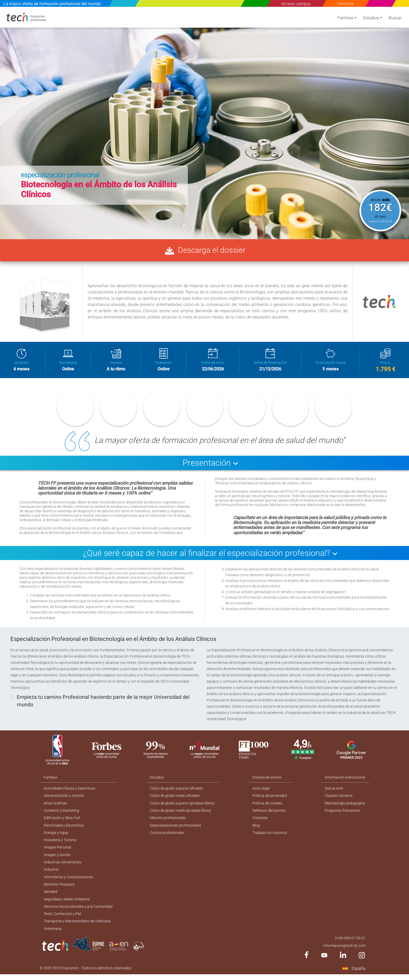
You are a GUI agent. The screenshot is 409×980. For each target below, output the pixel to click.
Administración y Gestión (64, 798)
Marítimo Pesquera (59, 888)
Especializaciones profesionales (176, 828)
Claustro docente (339, 798)
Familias (345, 19)
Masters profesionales (168, 820)
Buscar (395, 19)
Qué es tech (334, 790)
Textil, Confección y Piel (62, 919)
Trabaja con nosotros (270, 835)
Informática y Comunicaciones (68, 881)
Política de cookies (268, 805)
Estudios (371, 19)
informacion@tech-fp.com (344, 951)
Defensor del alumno (269, 813)
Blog (256, 828)
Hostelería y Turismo (60, 843)
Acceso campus (296, 4)
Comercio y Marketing (61, 813)
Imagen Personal (58, 851)
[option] (204, 123)
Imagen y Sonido (57, 858)
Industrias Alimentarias (63, 866)
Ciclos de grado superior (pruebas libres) (183, 805)
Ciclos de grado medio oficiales (175, 798)
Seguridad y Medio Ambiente (67, 904)
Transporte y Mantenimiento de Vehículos (77, 926)
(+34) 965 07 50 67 (350, 943)
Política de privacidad (270, 798)
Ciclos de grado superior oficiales (177, 790)
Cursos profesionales (167, 835)
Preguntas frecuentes (342, 813)
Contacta (346, 4)
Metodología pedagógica (345, 805)
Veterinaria (53, 934)
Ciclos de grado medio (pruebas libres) (181, 813)
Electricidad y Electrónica (64, 828)
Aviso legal (261, 790)
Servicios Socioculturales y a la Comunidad (78, 911)
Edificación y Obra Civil (62, 820)
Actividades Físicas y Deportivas (70, 790)
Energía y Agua (56, 835)
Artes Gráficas (55, 805)
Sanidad (50, 896)
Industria (51, 873)
